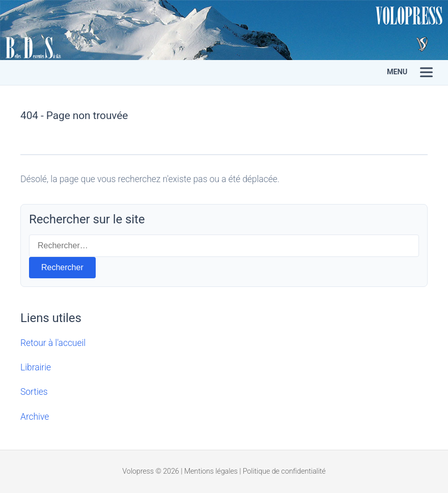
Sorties (34, 392)
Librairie (36, 367)
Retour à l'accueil (53, 343)
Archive (35, 417)
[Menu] (426, 72)
